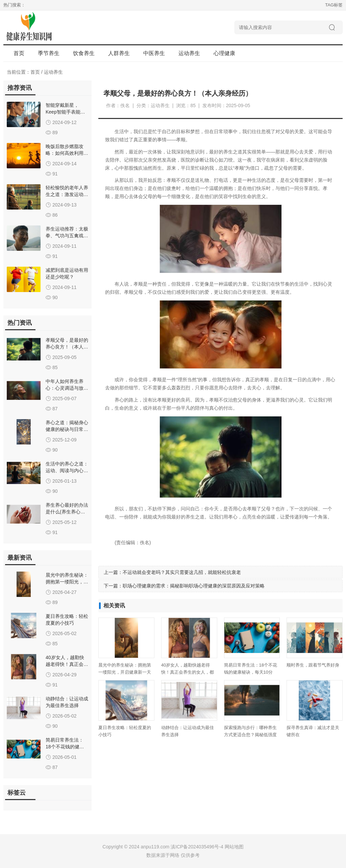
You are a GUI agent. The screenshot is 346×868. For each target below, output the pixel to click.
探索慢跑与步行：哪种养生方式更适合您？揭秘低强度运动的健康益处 (250, 735)
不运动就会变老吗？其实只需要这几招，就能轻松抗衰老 (182, 572)
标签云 (17, 793)
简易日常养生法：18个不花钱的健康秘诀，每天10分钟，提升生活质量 (251, 672)
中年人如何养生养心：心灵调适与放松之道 (67, 388)
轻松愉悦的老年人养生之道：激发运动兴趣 (67, 194)
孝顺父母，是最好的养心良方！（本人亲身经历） (67, 347)
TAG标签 (334, 5)
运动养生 (53, 72)
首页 (19, 53)
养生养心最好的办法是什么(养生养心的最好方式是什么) (67, 512)
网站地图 (234, 847)
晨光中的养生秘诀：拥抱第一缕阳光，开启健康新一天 (67, 582)
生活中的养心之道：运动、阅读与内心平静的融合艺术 (67, 471)
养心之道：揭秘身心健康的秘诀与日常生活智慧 (67, 429)
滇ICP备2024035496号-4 (197, 847)
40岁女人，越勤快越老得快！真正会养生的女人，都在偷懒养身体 (188, 672)
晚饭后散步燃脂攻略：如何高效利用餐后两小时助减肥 (67, 153)
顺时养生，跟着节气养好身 (313, 665)
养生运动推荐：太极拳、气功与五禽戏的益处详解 (67, 236)
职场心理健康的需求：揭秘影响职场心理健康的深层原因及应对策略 (194, 586)
